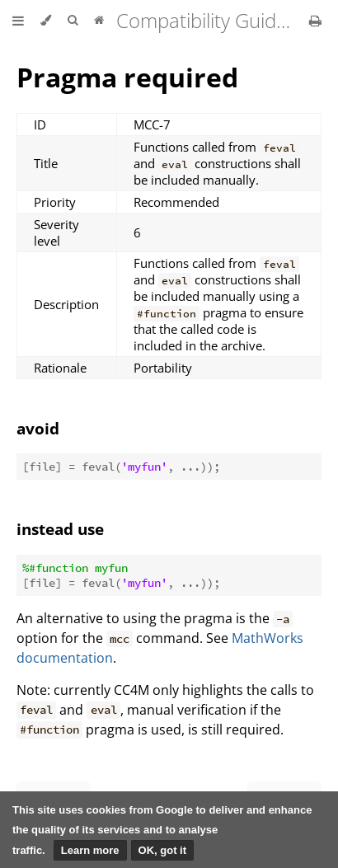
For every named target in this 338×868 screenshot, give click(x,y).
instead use (60, 529)
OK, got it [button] (163, 850)
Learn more (90, 850)
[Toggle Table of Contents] (18, 21)
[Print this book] (315, 21)
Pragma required (127, 77)
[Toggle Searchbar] (73, 21)
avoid (38, 428)
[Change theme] (46, 21)
